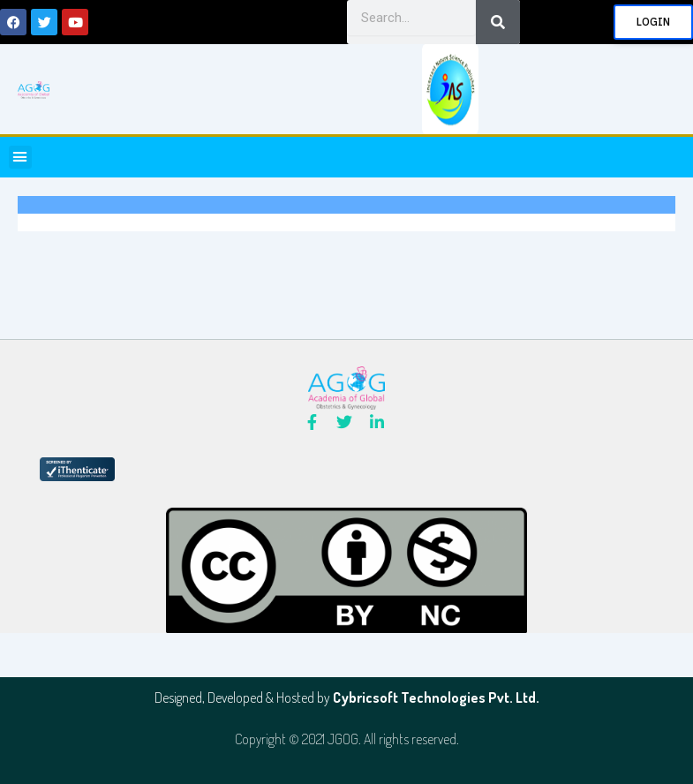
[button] (20, 157)
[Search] (498, 22)
